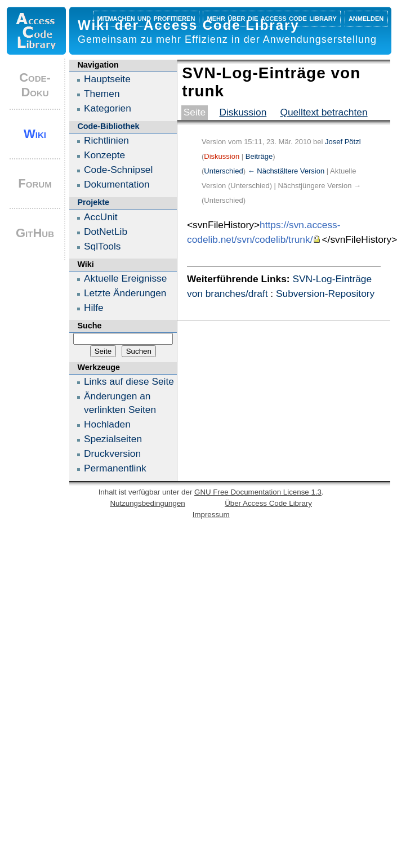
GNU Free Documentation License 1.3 (258, 492)
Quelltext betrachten (324, 112)
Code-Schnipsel (118, 170)
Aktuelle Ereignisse (125, 278)
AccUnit (101, 217)
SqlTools (102, 246)
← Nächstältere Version (286, 171)
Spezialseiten (113, 439)
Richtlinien (106, 140)
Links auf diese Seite (129, 381)
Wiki (35, 134)
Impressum (211, 515)
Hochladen (107, 424)
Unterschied (223, 171)
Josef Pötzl (343, 142)
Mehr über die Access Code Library (272, 18)
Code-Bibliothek (108, 126)
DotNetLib (106, 232)
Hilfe (94, 308)
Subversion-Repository (325, 293)
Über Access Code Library (268, 503)
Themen (102, 94)
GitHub (35, 233)
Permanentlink (115, 468)
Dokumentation (117, 184)
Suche (89, 326)
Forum (35, 183)
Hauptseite (107, 79)
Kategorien (108, 108)
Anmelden (366, 18)
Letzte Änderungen (125, 293)
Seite (195, 112)
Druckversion (112, 453)
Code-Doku (35, 85)
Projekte (93, 202)
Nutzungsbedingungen (147, 503)
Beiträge (259, 156)
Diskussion (243, 112)
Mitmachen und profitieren (146, 18)
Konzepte (104, 155)
